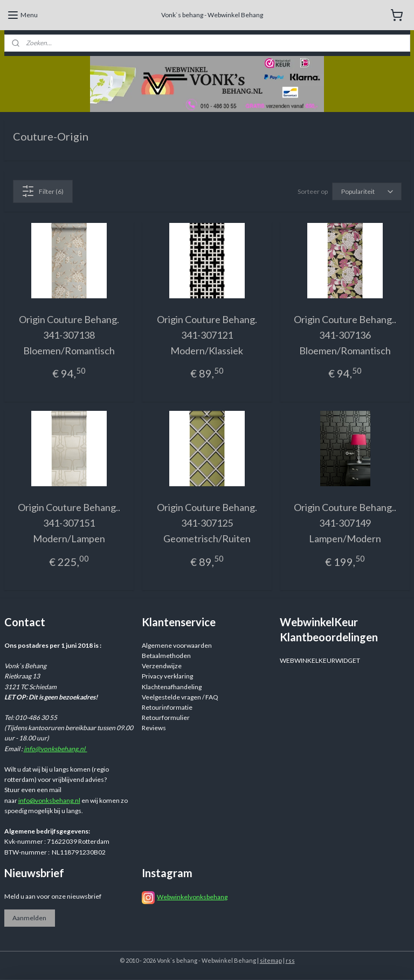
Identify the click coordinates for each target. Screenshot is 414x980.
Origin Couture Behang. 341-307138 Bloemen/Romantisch (69, 335)
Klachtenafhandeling (172, 687)
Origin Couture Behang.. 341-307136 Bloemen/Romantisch (345, 335)
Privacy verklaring (167, 676)
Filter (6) (43, 191)
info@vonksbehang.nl (56, 749)
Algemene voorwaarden (177, 645)
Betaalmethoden (166, 656)
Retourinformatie (167, 707)
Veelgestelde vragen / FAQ (180, 697)
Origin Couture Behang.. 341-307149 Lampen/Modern (345, 523)
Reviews (154, 728)
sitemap (271, 960)
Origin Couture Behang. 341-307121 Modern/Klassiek (207, 335)
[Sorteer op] (367, 191)
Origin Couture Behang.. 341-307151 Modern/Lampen (69, 523)
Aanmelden (29, 918)
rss (290, 960)
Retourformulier (166, 717)
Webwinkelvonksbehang (192, 897)
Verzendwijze (162, 666)
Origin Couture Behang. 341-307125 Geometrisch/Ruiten (207, 523)
